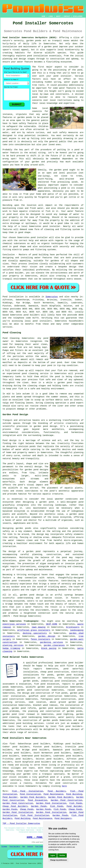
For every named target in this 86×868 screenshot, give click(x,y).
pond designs (41, 470)
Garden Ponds (39, 806)
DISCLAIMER (78, 16)
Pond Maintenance (53, 794)
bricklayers (73, 627)
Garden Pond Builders (33, 797)
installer (55, 226)
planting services (13, 645)
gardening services (51, 642)
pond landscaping (32, 717)
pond (80, 70)
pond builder (16, 273)
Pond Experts (40, 847)
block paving (49, 648)
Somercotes (52, 297)
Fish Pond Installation (28, 791)
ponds (38, 41)
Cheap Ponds (27, 809)
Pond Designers (63, 818)
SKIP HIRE (52, 624)
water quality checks (71, 717)
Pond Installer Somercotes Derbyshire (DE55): (30, 38)
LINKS (51, 16)
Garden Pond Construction (67, 800)
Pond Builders (57, 791)
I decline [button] (62, 855)
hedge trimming (11, 648)
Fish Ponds (76, 803)
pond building (40, 255)
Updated (30, 847)
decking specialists (35, 633)
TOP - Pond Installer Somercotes (21, 823)
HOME (44, 16)
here (64, 786)
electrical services (14, 624)
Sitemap (4, 847)
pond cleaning (30, 374)
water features (74, 771)
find (12, 744)
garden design (47, 636)
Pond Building (74, 794)
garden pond (61, 170)
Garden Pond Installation (51, 803)
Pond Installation (30, 794)
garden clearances (54, 645)
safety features (28, 123)
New (24, 847)
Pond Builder (10, 797)
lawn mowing (39, 627)
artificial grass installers (34, 630)
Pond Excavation (38, 800)
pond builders (32, 315)
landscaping (77, 630)
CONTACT (67, 16)
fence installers (41, 639)
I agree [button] (53, 855)
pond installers (42, 321)
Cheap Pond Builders (15, 806)
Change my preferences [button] (59, 860)
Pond (5, 297)
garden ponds (23, 528)
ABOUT (58, 16)
